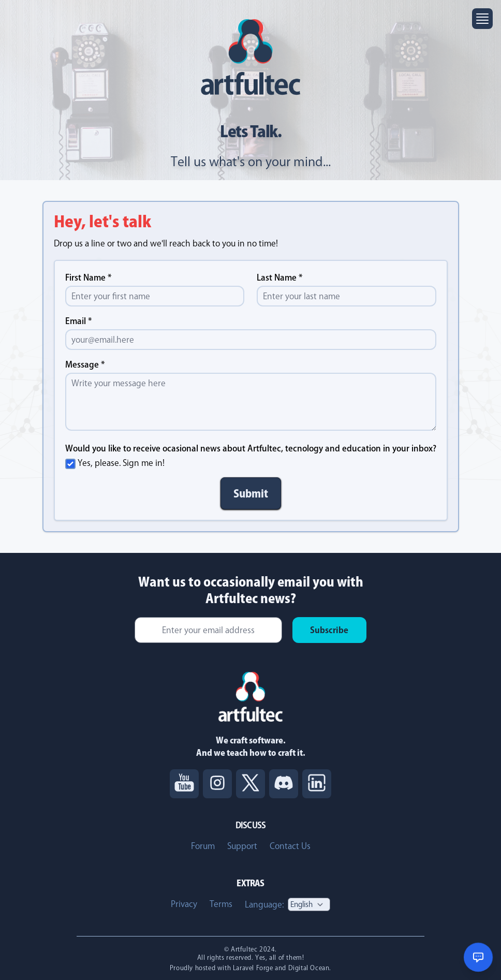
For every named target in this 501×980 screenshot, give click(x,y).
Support (242, 846)
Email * (79, 321)
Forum (203, 846)
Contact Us (290, 846)
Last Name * (280, 277)
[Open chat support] (478, 957)
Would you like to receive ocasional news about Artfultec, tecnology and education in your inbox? (251, 448)
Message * (85, 364)
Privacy (184, 904)
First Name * (89, 277)
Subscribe (329, 630)
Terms (221, 904)
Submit (251, 493)
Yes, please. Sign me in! (121, 463)
